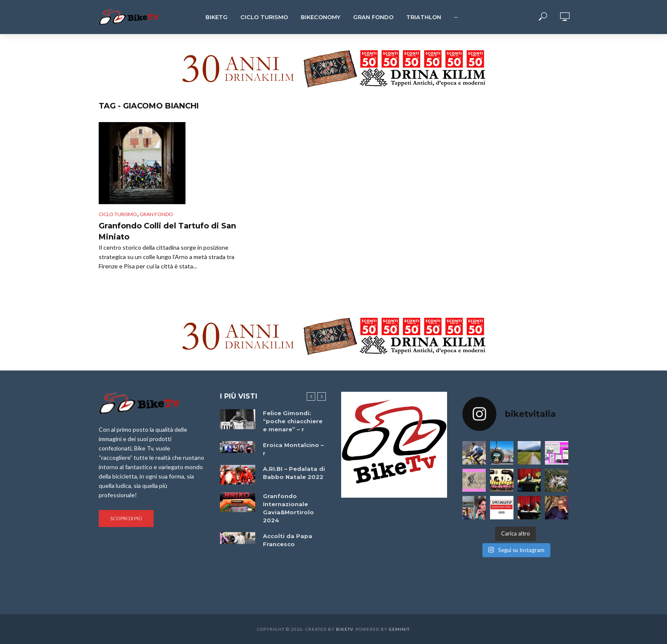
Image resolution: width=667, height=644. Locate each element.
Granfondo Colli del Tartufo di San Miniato (167, 231)
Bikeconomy (321, 17)
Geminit (399, 629)
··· (456, 17)
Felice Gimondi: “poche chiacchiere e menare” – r (293, 421)
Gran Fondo (373, 17)
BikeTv (345, 629)
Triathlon (424, 17)
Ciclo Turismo (264, 17)
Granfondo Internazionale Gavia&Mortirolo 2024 (288, 508)
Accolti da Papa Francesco (288, 540)
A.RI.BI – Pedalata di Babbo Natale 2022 (294, 473)
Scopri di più (126, 518)
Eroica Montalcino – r (293, 449)
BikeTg (217, 17)
